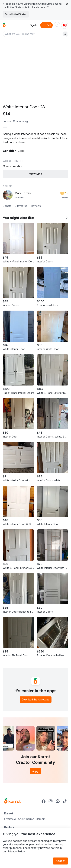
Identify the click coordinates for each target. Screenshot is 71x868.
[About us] (57, 25)
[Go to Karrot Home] (13, 801)
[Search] (65, 34)
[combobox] (33, 34)
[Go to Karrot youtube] (58, 801)
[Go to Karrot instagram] (51, 801)
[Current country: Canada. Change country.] (65, 25)
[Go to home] (4, 25)
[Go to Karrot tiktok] (65, 801)
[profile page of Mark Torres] (8, 195)
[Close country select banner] (67, 4)
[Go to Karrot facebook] (44, 801)
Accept (60, 861)
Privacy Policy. (17, 851)
